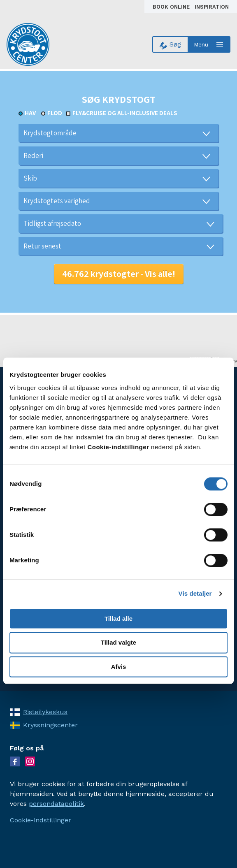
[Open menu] (209, 44)
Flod (55, 113)
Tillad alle (118, 619)
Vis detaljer (195, 593)
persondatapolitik (56, 804)
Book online (172, 7)
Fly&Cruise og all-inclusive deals (125, 113)
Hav (30, 113)
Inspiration (212, 7)
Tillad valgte (118, 643)
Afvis (119, 667)
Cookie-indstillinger (41, 820)
